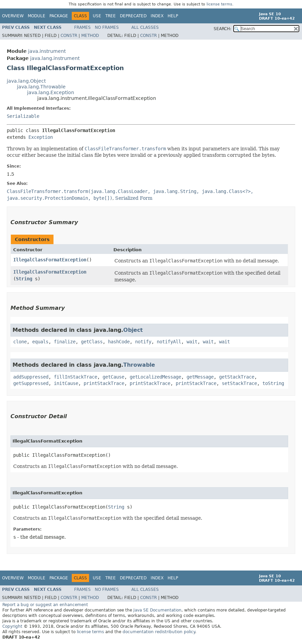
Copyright (12, 626)
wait (192, 342)
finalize (65, 342)
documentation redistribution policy (159, 632)
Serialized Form (134, 198)
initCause (66, 383)
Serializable (23, 116)
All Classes (145, 27)
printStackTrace (104, 383)
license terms (219, 4)
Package (59, 16)
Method (90, 36)
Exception (41, 137)
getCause (113, 377)
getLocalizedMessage (155, 377)
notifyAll (169, 342)
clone (20, 342)
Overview (13, 16)
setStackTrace (239, 383)
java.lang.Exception (51, 92)
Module (37, 16)
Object (133, 330)
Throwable (139, 365)
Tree (111, 16)
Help (173, 16)
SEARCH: (222, 29)
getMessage (200, 377)
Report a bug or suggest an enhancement (45, 605)
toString (273, 383)
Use (97, 16)
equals (40, 342)
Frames (82, 27)
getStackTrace (237, 377)
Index (157, 16)
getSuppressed (31, 383)
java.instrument (47, 51)
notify (143, 342)
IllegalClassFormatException (50, 260)
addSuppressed (31, 377)
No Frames (107, 27)
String (24, 279)
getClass (92, 342)
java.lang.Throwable (41, 87)
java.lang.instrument (55, 58)
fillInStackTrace (75, 377)
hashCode (119, 342)
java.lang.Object (26, 81)
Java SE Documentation (157, 610)
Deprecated (133, 16)
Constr (69, 36)
